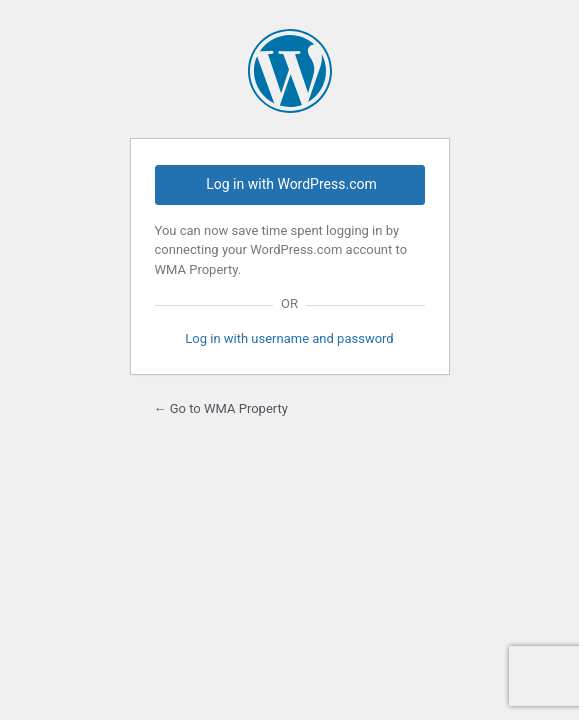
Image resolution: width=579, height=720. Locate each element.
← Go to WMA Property (221, 408)
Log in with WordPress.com (291, 184)
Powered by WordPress (290, 71)
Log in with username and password (289, 338)
